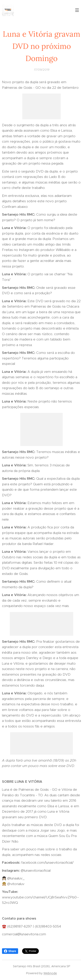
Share (10, 951)
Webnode (50, 973)
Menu (77, 10)
